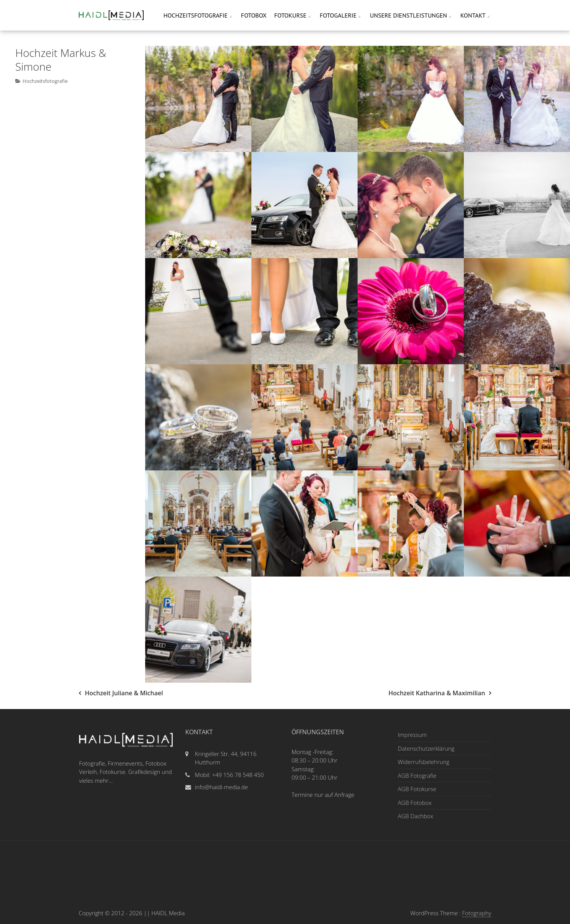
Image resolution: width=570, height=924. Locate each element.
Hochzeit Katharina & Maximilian (437, 693)
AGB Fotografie (417, 775)
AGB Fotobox (415, 803)
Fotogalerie (338, 15)
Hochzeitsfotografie (196, 15)
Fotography (477, 913)
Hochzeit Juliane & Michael (124, 693)
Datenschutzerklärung (426, 748)
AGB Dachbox (415, 816)
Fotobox (254, 15)
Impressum (412, 735)
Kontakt (473, 15)
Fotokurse (290, 15)
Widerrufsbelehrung (423, 762)
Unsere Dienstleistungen (408, 15)
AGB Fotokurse (417, 789)
